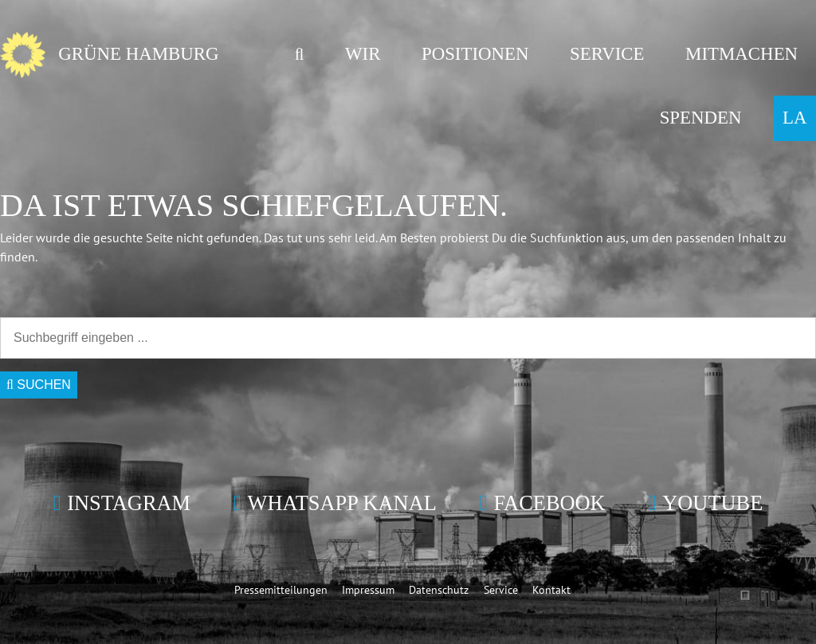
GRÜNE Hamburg (138, 54)
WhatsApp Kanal (342, 503)
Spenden (701, 118)
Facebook (549, 503)
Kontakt (551, 589)
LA (795, 118)
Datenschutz (439, 589)
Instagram (129, 503)
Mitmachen (741, 54)
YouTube (712, 503)
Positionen (475, 54)
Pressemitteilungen (281, 589)
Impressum (368, 589)
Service (607, 54)
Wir (363, 54)
